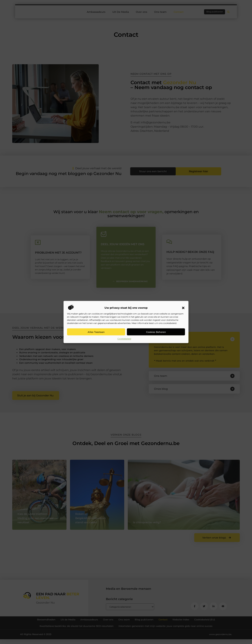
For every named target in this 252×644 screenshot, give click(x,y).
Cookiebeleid (124, 339)
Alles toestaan (96, 332)
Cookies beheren (156, 332)
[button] (183, 308)
